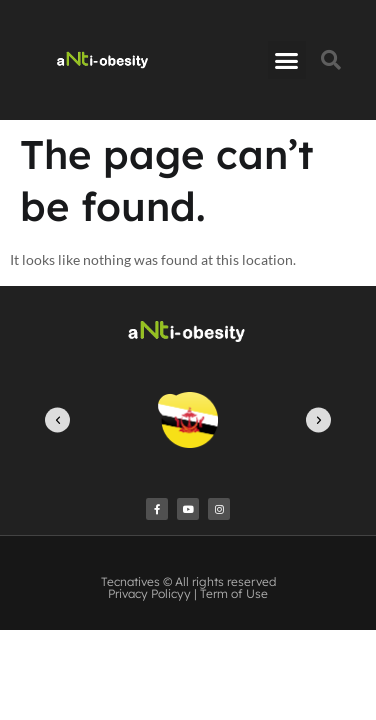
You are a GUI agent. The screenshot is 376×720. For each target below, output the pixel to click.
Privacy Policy (146, 593)
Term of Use (234, 593)
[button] (287, 60)
